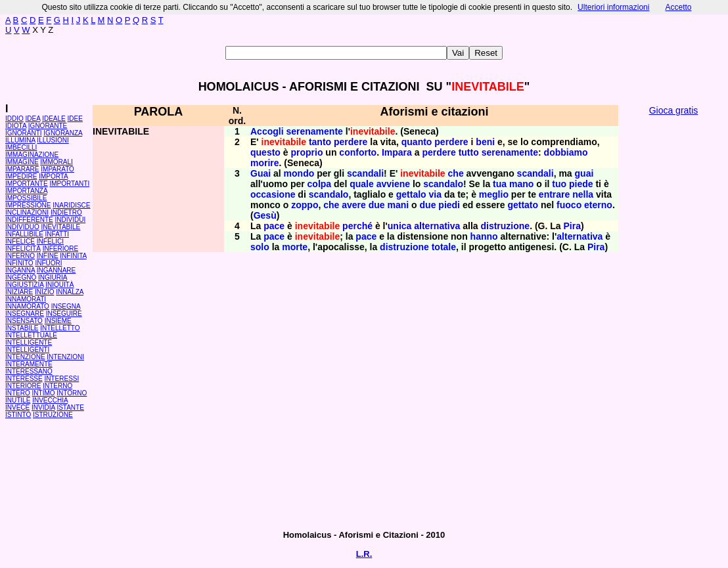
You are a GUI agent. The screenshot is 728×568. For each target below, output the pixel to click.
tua (500, 184)
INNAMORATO (27, 306)
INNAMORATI (26, 299)
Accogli (267, 131)
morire (265, 163)
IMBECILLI (21, 147)
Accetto (678, 7)
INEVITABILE (60, 227)
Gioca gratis (674, 110)
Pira (572, 226)
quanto (417, 142)
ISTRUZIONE (53, 415)
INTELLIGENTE (29, 342)
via (435, 194)
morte (295, 247)
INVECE (17, 407)
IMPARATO (57, 169)
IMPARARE (22, 169)
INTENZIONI (65, 357)
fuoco (569, 205)
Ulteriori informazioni (613, 7)
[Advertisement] (673, 322)
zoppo (305, 205)
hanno (484, 236)
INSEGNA (66, 306)
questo (265, 152)
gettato (523, 205)
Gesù (265, 215)
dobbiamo (566, 152)
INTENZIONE (25, 357)
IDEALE (54, 119)
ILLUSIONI (53, 140)
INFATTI (57, 234)
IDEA (33, 119)
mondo (299, 173)
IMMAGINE (22, 162)
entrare (554, 194)
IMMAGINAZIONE (32, 155)
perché (357, 226)
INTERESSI (61, 379)
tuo (559, 184)
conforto (358, 152)
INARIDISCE (71, 205)
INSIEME (58, 321)
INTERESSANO (29, 371)
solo (260, 247)
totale (444, 247)
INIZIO (44, 292)
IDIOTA (16, 126)
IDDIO (14, 119)
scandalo (443, 184)
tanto (320, 142)
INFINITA (73, 256)
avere (354, 205)
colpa (320, 184)
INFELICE (20, 241)
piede (581, 184)
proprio (307, 152)
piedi (449, 205)
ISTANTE (70, 407)
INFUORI (48, 263)
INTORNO (72, 393)
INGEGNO (21, 277)
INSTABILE (22, 328)
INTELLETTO (60, 328)
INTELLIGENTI (27, 350)
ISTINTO (18, 415)
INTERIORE (23, 386)
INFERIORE (60, 249)
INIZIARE (19, 292)
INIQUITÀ (59, 285)
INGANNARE (56, 270)
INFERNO (20, 256)
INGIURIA (53, 277)
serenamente (314, 131)
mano (521, 184)
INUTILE (18, 400)
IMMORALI (56, 162)
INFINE (48, 256)
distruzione (505, 226)
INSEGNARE (25, 314)
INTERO (18, 393)
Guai (261, 173)
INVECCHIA (50, 400)
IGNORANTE (48, 126)
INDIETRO (66, 212)
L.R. (364, 554)
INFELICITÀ (23, 249)
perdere (351, 142)
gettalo (411, 194)
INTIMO (44, 393)
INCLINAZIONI (27, 212)
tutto (469, 152)
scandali (365, 173)
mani (398, 205)
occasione (273, 194)
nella (583, 194)
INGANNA (20, 270)
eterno (598, 205)
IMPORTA (53, 176)
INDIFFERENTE (29, 220)
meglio (494, 194)
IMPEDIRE (21, 176)
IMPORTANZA (26, 191)
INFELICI (50, 241)
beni (485, 142)
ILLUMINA (20, 140)
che (456, 173)
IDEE (75, 119)
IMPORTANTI (69, 184)
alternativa (437, 226)
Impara (397, 152)
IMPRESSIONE (28, 205)
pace (274, 226)
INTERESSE (24, 379)
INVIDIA (43, 407)
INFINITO (19, 263)
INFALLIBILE (24, 234)
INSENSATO (24, 321)
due (377, 205)
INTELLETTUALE (31, 335)
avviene (393, 184)
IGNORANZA (63, 133)
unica (400, 226)
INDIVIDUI (71, 220)
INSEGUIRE (64, 314)
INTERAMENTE (29, 364)
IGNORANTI (24, 133)
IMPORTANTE (27, 184)
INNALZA (70, 292)
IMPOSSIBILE (26, 198)
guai (584, 173)
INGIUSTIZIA (24, 285)
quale (362, 184)
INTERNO (57, 386)
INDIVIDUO (22, 227)
